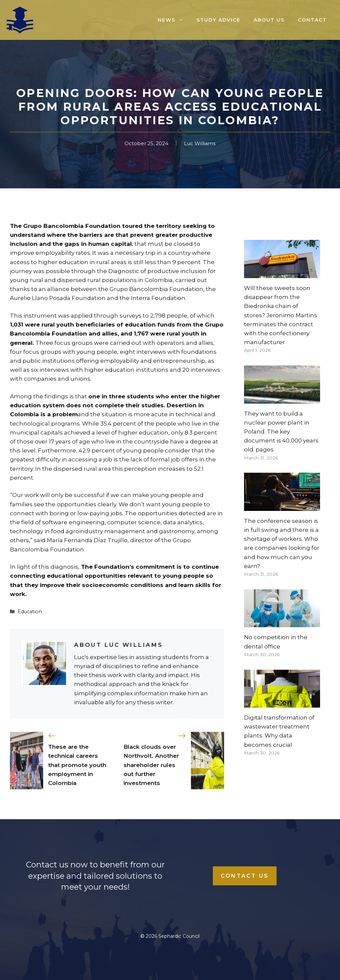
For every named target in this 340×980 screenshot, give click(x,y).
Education (30, 612)
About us (269, 20)
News (174, 20)
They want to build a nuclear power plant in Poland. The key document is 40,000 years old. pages (281, 432)
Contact (312, 20)
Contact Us (245, 876)
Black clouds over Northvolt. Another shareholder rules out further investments (151, 765)
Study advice (218, 20)
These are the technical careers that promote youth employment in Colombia (77, 765)
